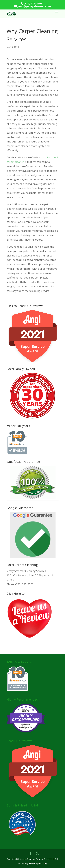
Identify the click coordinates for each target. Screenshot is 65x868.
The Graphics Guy (38, 863)
